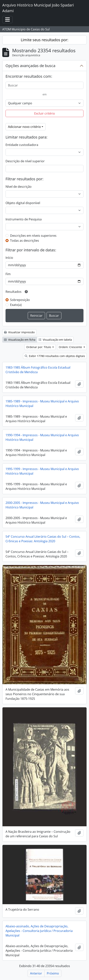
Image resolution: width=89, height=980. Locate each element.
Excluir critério (45, 113)
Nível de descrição (19, 187)
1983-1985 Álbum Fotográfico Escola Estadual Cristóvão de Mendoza (38, 370)
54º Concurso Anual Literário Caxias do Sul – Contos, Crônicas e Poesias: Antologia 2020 (43, 539)
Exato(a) (16, 305)
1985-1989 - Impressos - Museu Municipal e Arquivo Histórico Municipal (42, 404)
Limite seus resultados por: (44, 40)
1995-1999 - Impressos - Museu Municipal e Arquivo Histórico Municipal (42, 471)
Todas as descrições (25, 241)
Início (9, 258)
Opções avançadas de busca (30, 66)
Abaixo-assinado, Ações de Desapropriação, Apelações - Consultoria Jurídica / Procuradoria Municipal (39, 931)
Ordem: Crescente (71, 347)
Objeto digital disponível (23, 203)
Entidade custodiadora (22, 145)
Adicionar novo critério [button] (24, 127)
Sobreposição (20, 300)
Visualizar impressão (19, 332)
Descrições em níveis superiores (33, 236)
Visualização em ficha (20, 340)
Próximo (53, 973)
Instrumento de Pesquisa (24, 219)
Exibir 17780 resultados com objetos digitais (55, 356)
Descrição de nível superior (25, 161)
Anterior (36, 973)
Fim (8, 274)
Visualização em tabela (55, 340)
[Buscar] (44, 85)
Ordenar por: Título (39, 347)
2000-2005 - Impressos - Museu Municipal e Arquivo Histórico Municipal (42, 505)
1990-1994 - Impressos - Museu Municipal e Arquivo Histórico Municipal (42, 437)
